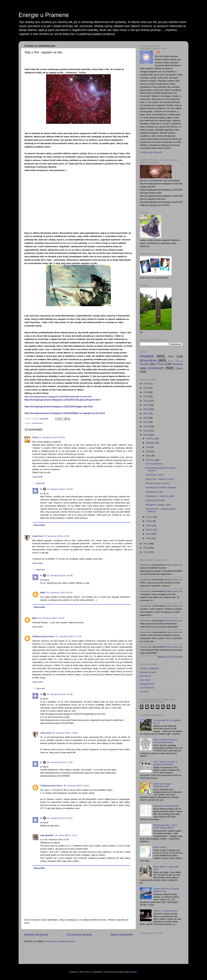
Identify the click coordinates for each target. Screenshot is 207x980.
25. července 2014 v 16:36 (60, 576)
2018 (146, 418)
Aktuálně (147, 356)
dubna (149, 525)
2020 (146, 409)
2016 (146, 426)
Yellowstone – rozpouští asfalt (160, 496)
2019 (146, 414)
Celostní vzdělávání (149, 668)
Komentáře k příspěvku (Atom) (60, 941)
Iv (41, 489)
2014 (146, 435)
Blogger (133, 972)
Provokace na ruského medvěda (161, 487)
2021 (146, 405)
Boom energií (160, 847)
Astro (171, 356)
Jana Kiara (145, 680)
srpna (149, 456)
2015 (146, 431)
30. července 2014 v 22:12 (60, 818)
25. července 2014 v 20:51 (52, 618)
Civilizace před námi (155, 500)
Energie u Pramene (44, 15)
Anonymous (146, 565)
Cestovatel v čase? (155, 475)
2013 (146, 544)
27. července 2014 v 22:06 (60, 694)
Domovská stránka (80, 935)
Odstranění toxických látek (166, 806)
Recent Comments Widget (173, 657)
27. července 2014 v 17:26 (68, 636)
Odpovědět (38, 477)
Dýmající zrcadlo (148, 672)
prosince (150, 439)
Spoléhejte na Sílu (154, 492)
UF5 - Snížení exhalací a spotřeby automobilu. (165, 763)
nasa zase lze (174, 565)
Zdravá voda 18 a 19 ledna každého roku (166, 890)
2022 (146, 401)
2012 (146, 548)
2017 (146, 422)
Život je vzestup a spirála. (158, 483)
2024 (146, 392)
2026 (146, 384)
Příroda (160, 364)
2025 (146, 388)
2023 (146, 396)
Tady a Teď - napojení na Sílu (160, 479)
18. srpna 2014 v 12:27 (66, 835)
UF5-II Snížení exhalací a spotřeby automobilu (165, 741)
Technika (178, 364)
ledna (149, 538)
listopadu (151, 443)
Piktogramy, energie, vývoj (158, 505)
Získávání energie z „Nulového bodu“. (163, 785)
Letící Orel (38, 536)
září (148, 451)
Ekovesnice (145, 676)
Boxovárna (148, 360)
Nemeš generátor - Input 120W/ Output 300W (165, 826)
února (149, 534)
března (150, 530)
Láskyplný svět (147, 684)
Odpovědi (40, 483)
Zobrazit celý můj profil (151, 152)
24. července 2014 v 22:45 (52, 437)
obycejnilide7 (47, 835)
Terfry (35, 437)
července (151, 460)
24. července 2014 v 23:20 (60, 489)
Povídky (145, 364)
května (149, 521)
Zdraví (179, 368)
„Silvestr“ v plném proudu (165, 911)
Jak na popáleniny (154, 464)
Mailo (43, 593)
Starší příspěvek (122, 935)
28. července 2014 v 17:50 (60, 762)
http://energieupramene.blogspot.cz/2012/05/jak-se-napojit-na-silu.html (65, 413)
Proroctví (144, 692)
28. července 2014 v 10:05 (65, 733)
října (148, 447)
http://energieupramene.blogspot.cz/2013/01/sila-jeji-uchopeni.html (62, 400)
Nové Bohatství (147, 688)
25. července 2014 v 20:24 (60, 593)
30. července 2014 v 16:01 (76, 786)
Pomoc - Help (174, 361)
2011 (146, 552)
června (149, 517)
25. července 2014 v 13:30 (57, 536)
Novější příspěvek (36, 935)
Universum (37, 423)
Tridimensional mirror (43, 636)
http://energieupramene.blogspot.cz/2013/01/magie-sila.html (59, 407)
